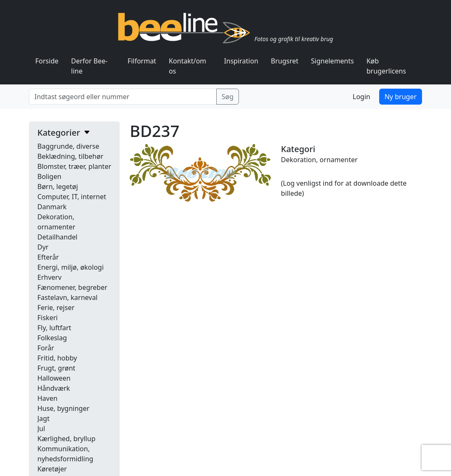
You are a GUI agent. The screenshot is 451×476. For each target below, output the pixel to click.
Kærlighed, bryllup (66, 439)
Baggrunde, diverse (68, 146)
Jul (41, 429)
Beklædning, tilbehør (70, 156)
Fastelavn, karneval (67, 297)
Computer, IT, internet (72, 197)
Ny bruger (401, 97)
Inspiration (241, 61)
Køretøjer (52, 469)
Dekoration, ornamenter (319, 160)
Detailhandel (57, 237)
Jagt (43, 418)
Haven (47, 398)
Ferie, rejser (56, 308)
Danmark (52, 207)
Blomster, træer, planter (74, 166)
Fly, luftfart (54, 328)
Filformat (142, 61)
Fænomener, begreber (72, 287)
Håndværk (54, 388)
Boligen (49, 176)
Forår (46, 348)
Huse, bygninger (63, 408)
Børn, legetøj (58, 187)
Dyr (43, 247)
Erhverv (49, 277)
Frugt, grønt (56, 368)
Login (362, 97)
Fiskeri (47, 318)
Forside (47, 61)
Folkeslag (52, 338)
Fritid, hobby (57, 358)
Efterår (48, 257)
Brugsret (285, 61)
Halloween (54, 378)
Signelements (333, 61)
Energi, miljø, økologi (71, 267)
